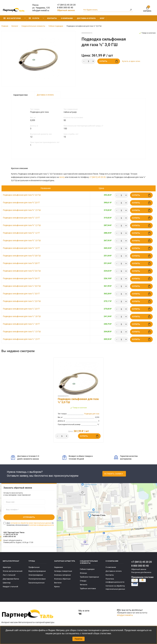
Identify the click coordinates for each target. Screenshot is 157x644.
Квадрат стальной (10, 587)
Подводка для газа (92, 414)
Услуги (34, 18)
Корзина (147, 9)
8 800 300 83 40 (65, 8)
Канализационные (36, 583)
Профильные (34, 567)
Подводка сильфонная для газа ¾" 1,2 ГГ (21, 233)
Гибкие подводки (87, 569)
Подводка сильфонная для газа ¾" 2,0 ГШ (22, 195)
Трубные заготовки (88, 588)
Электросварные (36, 575)
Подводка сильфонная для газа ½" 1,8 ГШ (22, 316)
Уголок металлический (13, 571)
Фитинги (84, 585)
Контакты (52, 18)
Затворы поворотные (63, 571)
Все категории (12, 18)
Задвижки (59, 567)
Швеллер (7, 583)
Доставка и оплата (86, 18)
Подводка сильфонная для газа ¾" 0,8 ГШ (22, 256)
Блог (102, 18)
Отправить (29, 517)
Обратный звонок (66, 10)
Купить (109, 61)
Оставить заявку (114, 474)
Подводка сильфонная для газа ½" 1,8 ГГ (21, 324)
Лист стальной (9, 575)
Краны (57, 587)
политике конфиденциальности (41, 525)
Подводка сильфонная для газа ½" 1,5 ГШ (22, 332)
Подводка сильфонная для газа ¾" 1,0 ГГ (21, 248)
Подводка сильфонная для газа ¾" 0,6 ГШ (22, 271)
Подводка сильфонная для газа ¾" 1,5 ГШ (22, 210)
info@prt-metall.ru (41, 10)
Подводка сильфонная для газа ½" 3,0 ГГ (21, 294)
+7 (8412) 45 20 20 (66, 5)
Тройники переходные (89, 577)
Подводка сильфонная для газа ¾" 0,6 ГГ (21, 278)
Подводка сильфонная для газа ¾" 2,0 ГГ (21, 203)
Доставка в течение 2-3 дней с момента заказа (25, 457)
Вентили (58, 583)
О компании (67, 18)
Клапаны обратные (62, 579)
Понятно (78, 639)
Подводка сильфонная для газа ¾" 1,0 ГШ (22, 240)
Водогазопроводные (37, 571)
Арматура (7, 567)
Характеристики (20, 95)
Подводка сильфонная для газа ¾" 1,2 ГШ (22, 225)
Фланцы (83, 573)
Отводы (83, 581)
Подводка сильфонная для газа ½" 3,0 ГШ (22, 286)
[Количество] (88, 61)
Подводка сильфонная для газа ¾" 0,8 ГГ (21, 263)
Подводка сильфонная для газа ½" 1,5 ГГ (21, 339)
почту (62, 177)
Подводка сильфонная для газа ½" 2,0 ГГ (21, 309)
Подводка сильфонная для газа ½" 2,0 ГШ (22, 301)
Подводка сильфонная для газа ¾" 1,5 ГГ (21, 218)
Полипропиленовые (37, 579)
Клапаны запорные (62, 575)
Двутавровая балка (11, 579)
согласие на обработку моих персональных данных (31, 523)
